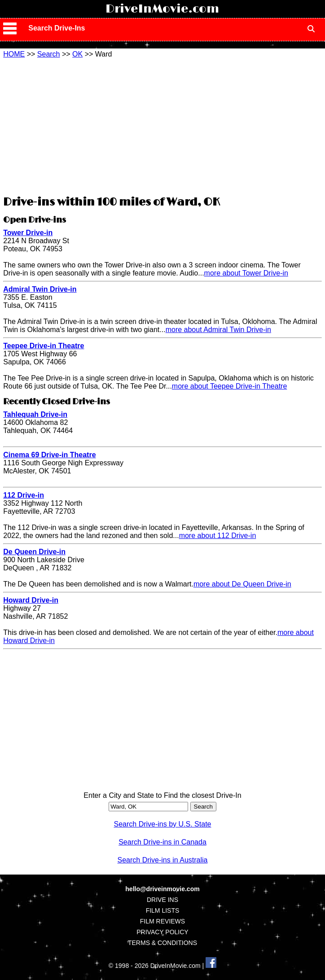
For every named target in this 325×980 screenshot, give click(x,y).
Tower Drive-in (28, 233)
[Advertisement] (162, 126)
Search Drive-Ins (57, 28)
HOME (14, 54)
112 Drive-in (24, 495)
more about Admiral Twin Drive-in (218, 330)
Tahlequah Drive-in (35, 414)
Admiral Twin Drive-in (40, 289)
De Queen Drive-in (34, 552)
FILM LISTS (163, 910)
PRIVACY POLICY (162, 932)
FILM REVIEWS (162, 921)
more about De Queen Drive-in (242, 584)
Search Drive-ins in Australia (163, 860)
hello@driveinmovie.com (162, 889)
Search (49, 54)
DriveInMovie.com (162, 9)
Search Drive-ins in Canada (162, 842)
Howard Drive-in (31, 600)
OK (77, 54)
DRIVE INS (162, 900)
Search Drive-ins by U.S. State (163, 824)
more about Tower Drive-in (246, 273)
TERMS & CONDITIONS (162, 943)
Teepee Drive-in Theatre (44, 346)
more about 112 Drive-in (218, 536)
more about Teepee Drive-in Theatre (229, 386)
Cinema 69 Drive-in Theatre (49, 455)
